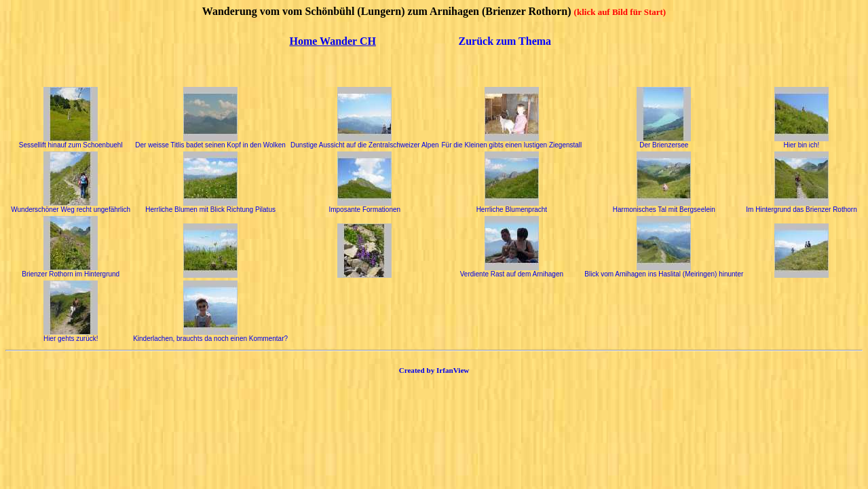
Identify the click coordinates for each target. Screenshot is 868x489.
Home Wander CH (333, 41)
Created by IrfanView (434, 370)
